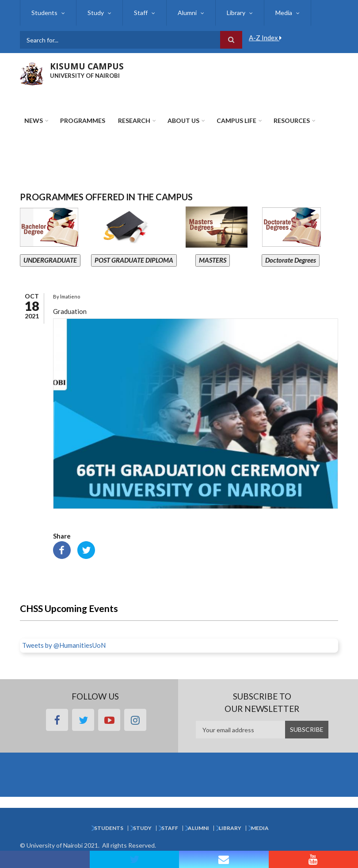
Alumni (187, 13)
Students (44, 13)
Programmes (83, 120)
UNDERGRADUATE (50, 260)
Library (236, 13)
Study (96, 13)
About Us (183, 120)
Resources (292, 120)
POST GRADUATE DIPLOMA (134, 260)
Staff (141, 13)
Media (284, 13)
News (34, 120)
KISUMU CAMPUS (87, 66)
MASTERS (213, 260)
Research (134, 120)
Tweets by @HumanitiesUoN (64, 645)
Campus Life (236, 120)
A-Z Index (265, 38)
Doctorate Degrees (291, 260)
